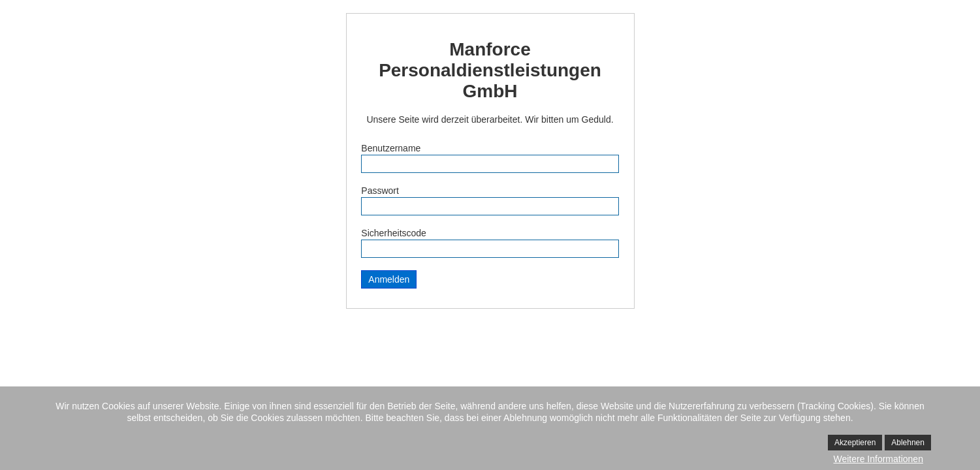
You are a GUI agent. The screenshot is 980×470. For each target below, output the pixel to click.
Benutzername (391, 148)
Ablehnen (908, 443)
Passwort (380, 191)
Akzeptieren (855, 443)
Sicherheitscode (394, 233)
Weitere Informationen (878, 459)
